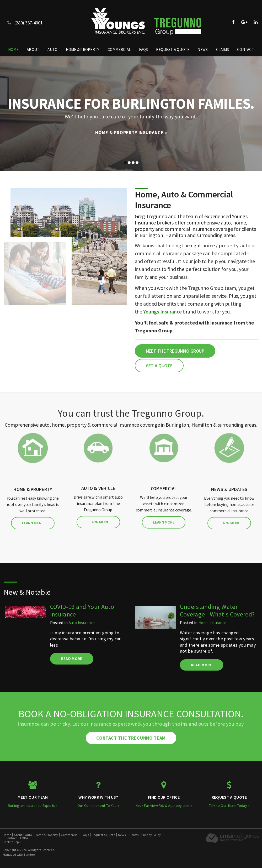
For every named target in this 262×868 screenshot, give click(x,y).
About (33, 49)
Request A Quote (173, 49)
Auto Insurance (82, 623)
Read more (72, 659)
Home (13, 49)
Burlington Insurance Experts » (33, 806)
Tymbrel (30, 854)
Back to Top (12, 842)
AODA (24, 838)
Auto (52, 49)
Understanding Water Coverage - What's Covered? (217, 610)
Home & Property (83, 49)
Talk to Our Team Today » (229, 806)
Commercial (119, 49)
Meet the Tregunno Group (175, 351)
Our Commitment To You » (98, 806)
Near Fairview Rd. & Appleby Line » (164, 806)
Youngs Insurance (162, 312)
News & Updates (229, 489)
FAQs (143, 49)
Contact (246, 49)
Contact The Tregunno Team (131, 738)
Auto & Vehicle (98, 488)
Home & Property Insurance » (131, 132)
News (203, 49)
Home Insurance (213, 623)
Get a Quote (159, 366)
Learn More (33, 523)
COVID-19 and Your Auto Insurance (82, 610)
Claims (223, 49)
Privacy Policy (151, 835)
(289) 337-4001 (25, 23)
